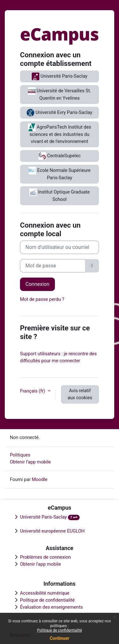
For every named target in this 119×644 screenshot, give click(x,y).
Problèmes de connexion (45, 557)
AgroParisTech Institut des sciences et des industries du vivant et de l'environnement (60, 134)
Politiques (20, 455)
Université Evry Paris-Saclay (59, 113)
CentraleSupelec (60, 156)
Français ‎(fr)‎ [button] (33, 391)
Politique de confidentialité (60, 630)
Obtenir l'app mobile (40, 564)
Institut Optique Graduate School (59, 195)
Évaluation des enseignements (51, 607)
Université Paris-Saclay (60, 76)
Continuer (60, 638)
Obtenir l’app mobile (30, 462)
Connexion (37, 284)
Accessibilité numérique (45, 593)
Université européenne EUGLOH (52, 531)
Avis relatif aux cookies (80, 394)
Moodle (40, 479)
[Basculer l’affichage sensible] (92, 266)
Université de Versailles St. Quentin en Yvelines (60, 94)
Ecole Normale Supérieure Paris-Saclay (60, 174)
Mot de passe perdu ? (42, 299)
